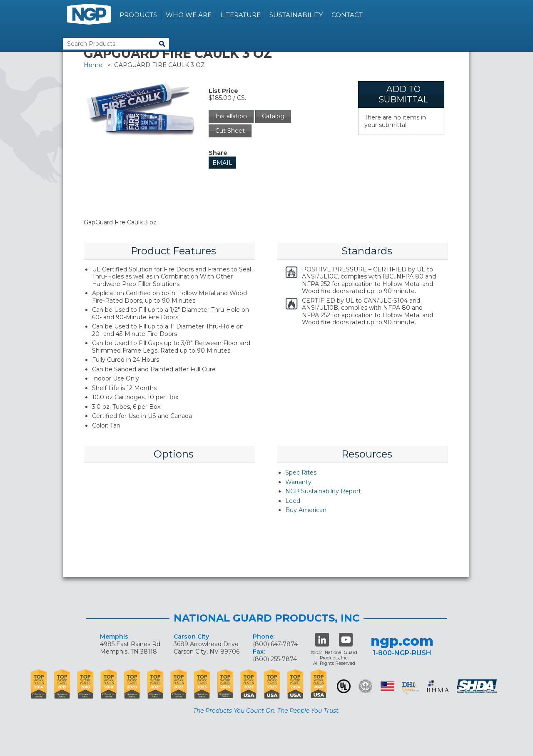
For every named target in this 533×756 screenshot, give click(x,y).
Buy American (306, 510)
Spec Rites (301, 472)
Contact (347, 15)
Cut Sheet (230, 131)
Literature (240, 15)
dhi (411, 688)
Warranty (298, 482)
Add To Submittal (403, 94)
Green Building (365, 686)
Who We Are (189, 15)
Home (93, 65)
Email (222, 163)
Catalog (273, 116)
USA (387, 686)
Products (138, 15)
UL (344, 686)
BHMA (438, 686)
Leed (293, 501)
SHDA (478, 686)
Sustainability (296, 15)
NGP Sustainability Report (323, 491)
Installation (231, 116)
